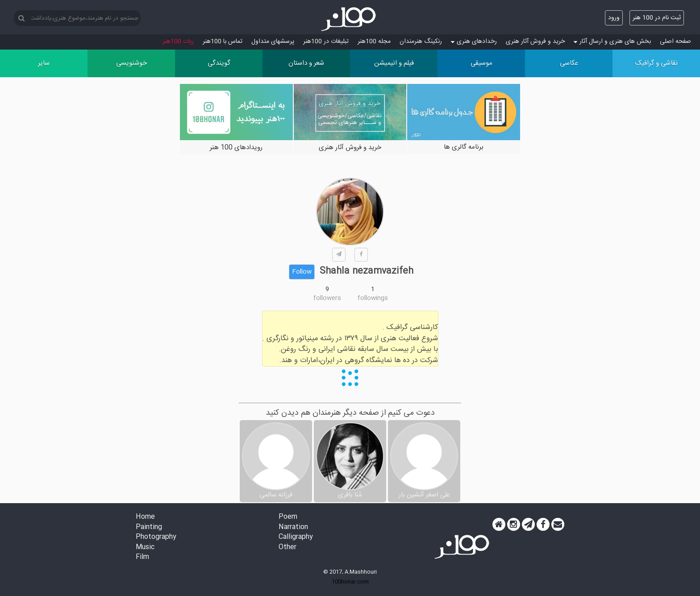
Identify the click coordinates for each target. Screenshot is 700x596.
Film (142, 557)
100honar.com (350, 582)
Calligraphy (296, 537)
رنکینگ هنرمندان (421, 42)
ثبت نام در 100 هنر (657, 18)
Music (145, 548)
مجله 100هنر (374, 42)
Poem (288, 517)
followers (327, 298)
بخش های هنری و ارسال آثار (612, 42)
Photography (156, 537)
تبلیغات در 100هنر (326, 42)
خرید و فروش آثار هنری (535, 42)
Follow (302, 272)
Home (145, 517)
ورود (614, 18)
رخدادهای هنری (474, 42)
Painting (149, 527)
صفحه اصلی (675, 42)
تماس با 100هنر (223, 42)
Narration (293, 527)
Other (287, 548)
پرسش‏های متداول (273, 42)
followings (373, 298)
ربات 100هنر (178, 42)
